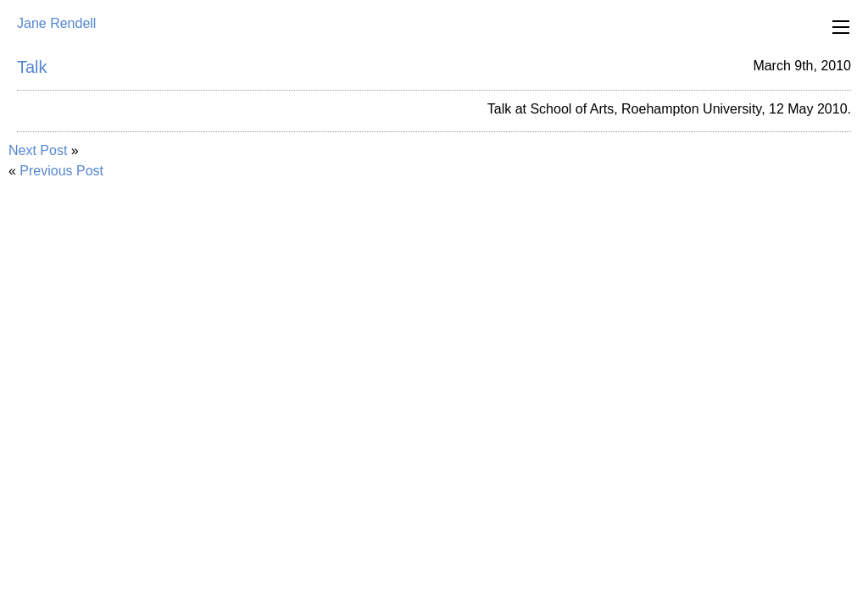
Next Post (38, 150)
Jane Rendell (56, 23)
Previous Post (61, 171)
